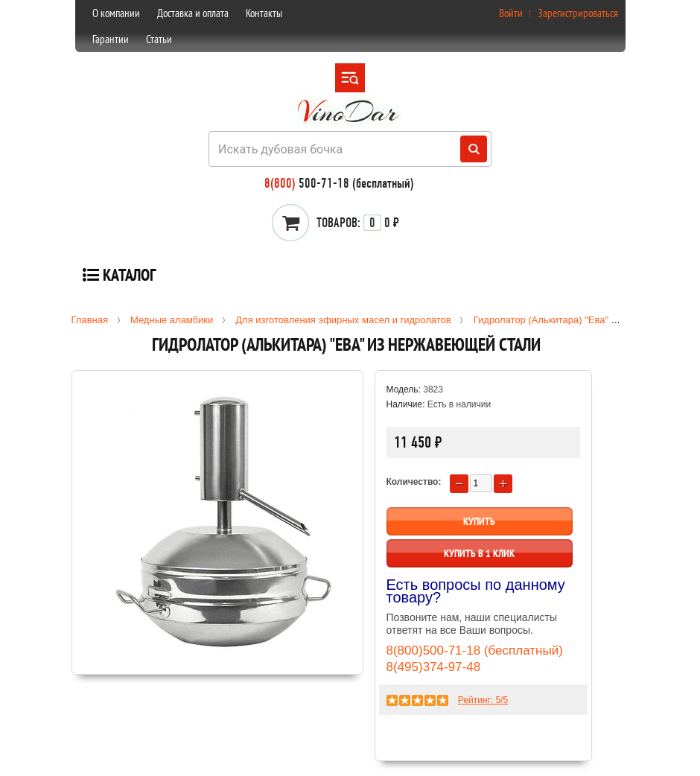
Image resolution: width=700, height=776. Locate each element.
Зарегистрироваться (578, 13)
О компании (116, 13)
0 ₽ (358, 223)
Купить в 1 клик (479, 553)
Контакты (264, 13)
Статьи (159, 39)
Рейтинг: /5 (483, 700)
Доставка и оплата (193, 13)
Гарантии (111, 39)
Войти (511, 13)
